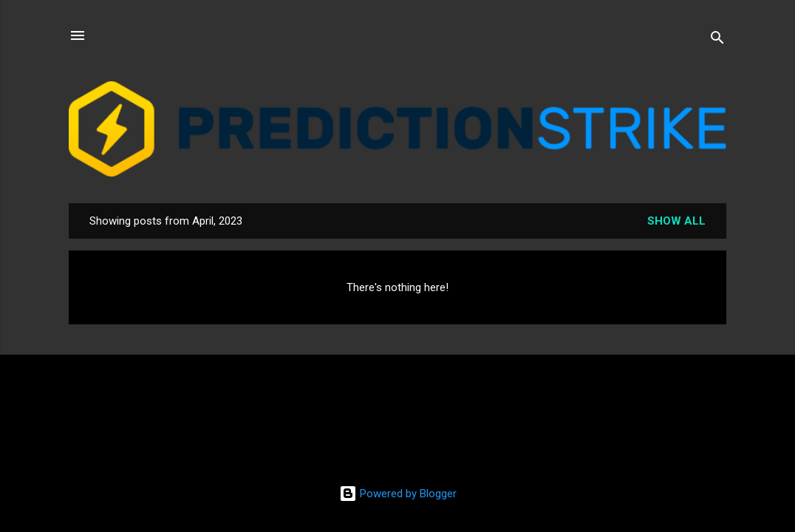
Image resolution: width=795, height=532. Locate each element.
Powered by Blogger (398, 494)
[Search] (717, 40)
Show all (676, 221)
